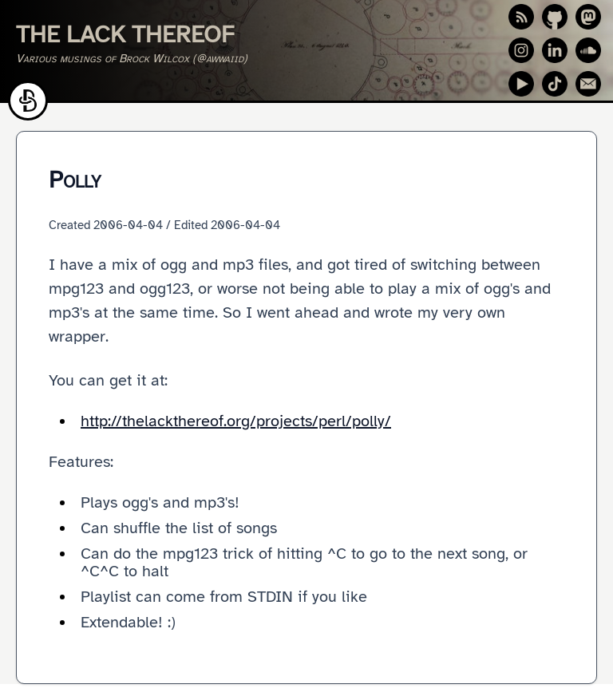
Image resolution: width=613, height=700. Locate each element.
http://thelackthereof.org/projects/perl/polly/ (236, 421)
